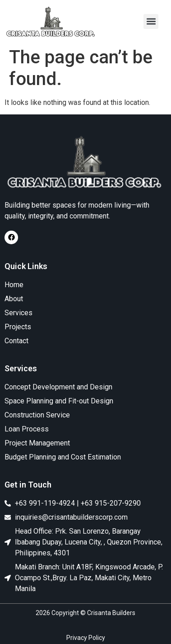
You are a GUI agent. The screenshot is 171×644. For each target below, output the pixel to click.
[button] (151, 21)
